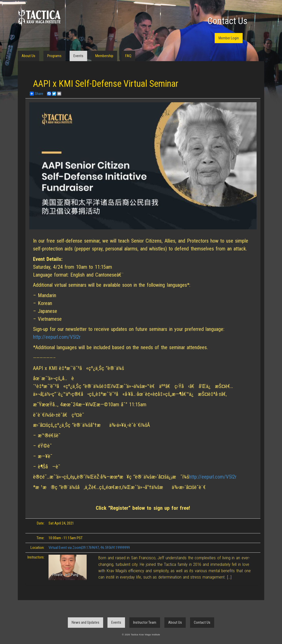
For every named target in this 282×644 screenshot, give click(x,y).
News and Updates (85, 622)
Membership (104, 56)
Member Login (229, 38)
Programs (54, 56)
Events (78, 56)
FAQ (128, 56)
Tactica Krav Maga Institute (39, 17)
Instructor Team (145, 622)
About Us (28, 56)
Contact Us (228, 21)
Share (36, 94)
